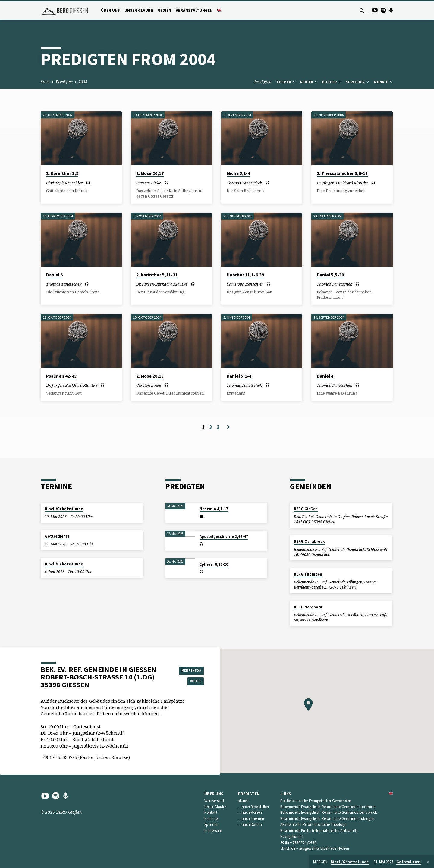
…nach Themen (251, 818)
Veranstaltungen (194, 10)
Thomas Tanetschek (244, 183)
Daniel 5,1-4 (239, 376)
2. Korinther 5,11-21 (157, 275)
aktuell (243, 801)
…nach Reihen (250, 812)
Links (286, 794)
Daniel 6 (54, 275)
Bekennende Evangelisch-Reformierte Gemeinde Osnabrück (329, 812)
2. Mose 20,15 (150, 376)
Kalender (212, 818)
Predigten (64, 82)
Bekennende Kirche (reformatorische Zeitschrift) (319, 831)
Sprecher (358, 82)
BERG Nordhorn (308, 607)
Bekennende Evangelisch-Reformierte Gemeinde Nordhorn (328, 807)
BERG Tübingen (308, 574)
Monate (384, 82)
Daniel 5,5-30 (330, 275)
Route (189, 682)
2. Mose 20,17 (150, 173)
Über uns (110, 10)
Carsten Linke (149, 183)
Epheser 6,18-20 (214, 564)
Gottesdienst (57, 536)
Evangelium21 (292, 837)
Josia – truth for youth (298, 842)
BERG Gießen (306, 509)
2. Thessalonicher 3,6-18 (342, 173)
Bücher (332, 82)
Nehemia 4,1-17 (214, 509)
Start (45, 82)
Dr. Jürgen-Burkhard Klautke (342, 183)
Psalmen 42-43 (61, 376)
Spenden (211, 824)
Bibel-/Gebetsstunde (64, 509)
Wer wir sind (214, 801)
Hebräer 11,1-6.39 (245, 275)
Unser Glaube (139, 10)
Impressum (213, 831)
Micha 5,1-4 (238, 173)
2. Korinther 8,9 (62, 173)
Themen (286, 82)
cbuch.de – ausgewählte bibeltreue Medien (315, 848)
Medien (164, 10)
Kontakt (211, 812)
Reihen (309, 82)
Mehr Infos (189, 670)
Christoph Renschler (64, 183)
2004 (83, 82)
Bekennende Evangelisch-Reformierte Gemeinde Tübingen (327, 818)
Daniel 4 (325, 376)
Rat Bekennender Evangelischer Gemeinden (316, 801)
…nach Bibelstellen (253, 807)
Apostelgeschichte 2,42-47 (224, 537)
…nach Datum (250, 824)
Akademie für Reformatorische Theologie (314, 824)
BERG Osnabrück (309, 541)
